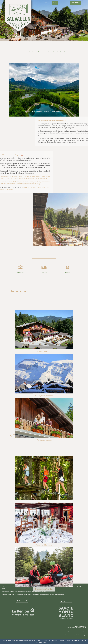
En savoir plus (47, 642)
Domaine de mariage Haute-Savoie (10, 594)
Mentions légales (82, 635)
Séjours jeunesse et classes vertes (9, 591)
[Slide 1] (33, 114)
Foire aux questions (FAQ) (71, 635)
